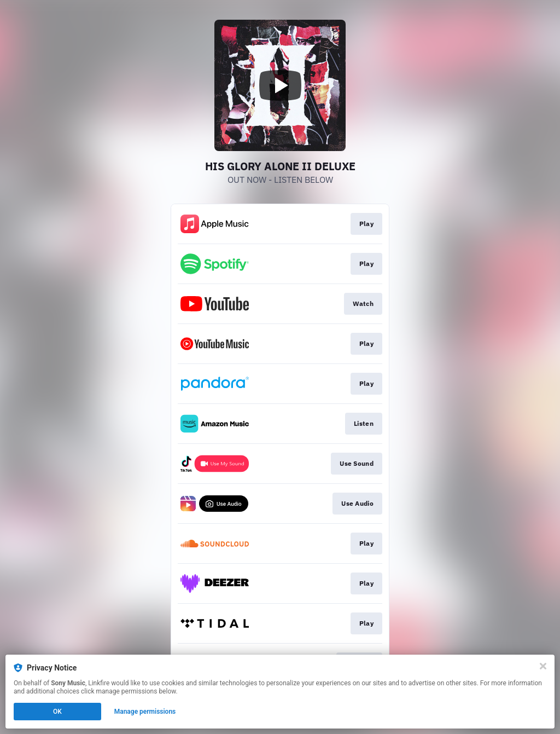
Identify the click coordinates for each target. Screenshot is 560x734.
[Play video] (280, 85)
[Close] (543, 666)
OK (57, 712)
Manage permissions (145, 712)
